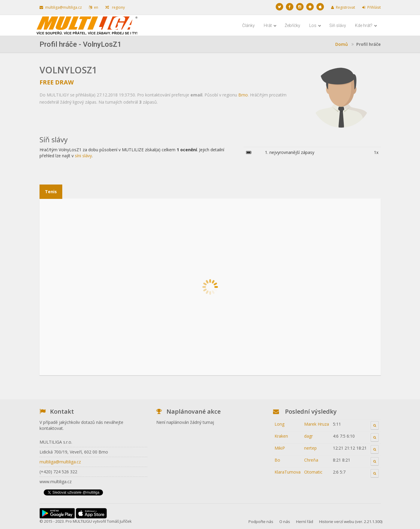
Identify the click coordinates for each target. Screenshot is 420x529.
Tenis (51, 192)
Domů (342, 44)
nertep (310, 448)
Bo (277, 460)
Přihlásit (372, 7)
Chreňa (311, 460)
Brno (243, 95)
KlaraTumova (288, 472)
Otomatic (313, 472)
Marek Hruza (317, 424)
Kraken (281, 436)
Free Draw (57, 82)
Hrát (270, 25)
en (94, 7)
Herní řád (305, 522)
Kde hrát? (366, 25)
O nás (285, 522)
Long (279, 424)
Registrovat (343, 7)
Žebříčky (292, 25)
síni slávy (83, 156)
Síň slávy (338, 25)
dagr (308, 436)
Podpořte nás (261, 522)
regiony (115, 7)
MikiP (280, 448)
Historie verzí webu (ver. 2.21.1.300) (351, 522)
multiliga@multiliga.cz (61, 7)
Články (248, 25)
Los (315, 25)
